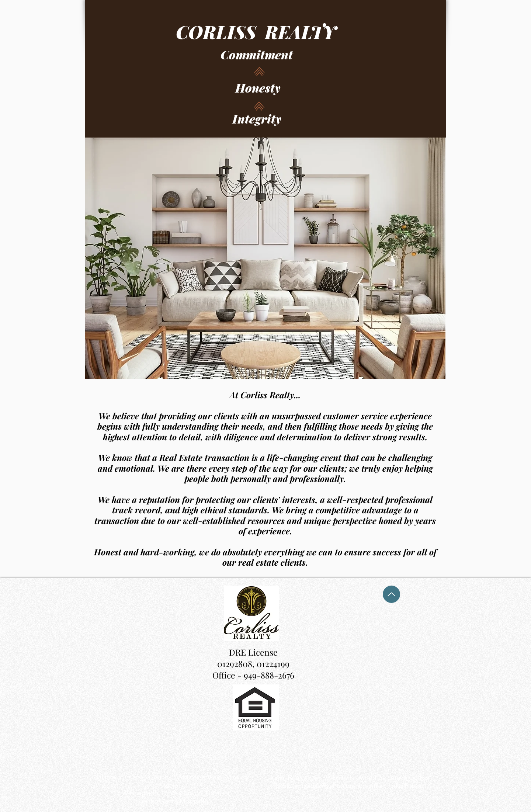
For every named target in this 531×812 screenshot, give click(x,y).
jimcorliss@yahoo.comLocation (339, 785)
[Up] (391, 594)
